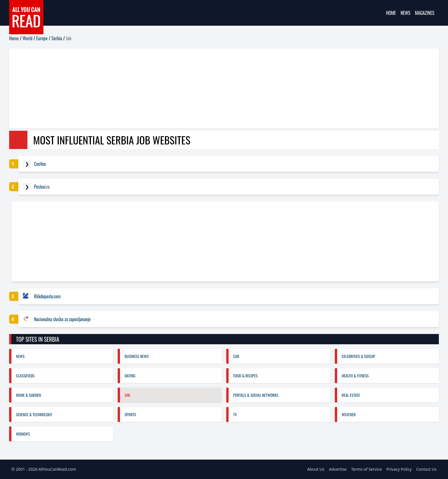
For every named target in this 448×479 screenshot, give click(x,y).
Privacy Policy (399, 469)
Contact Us (426, 469)
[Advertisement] (181, 88)
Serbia (57, 38)
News (405, 13)
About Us (316, 469)
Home (391, 13)
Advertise (338, 469)
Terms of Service (367, 469)
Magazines (425, 13)
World (27, 38)
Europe (42, 38)
